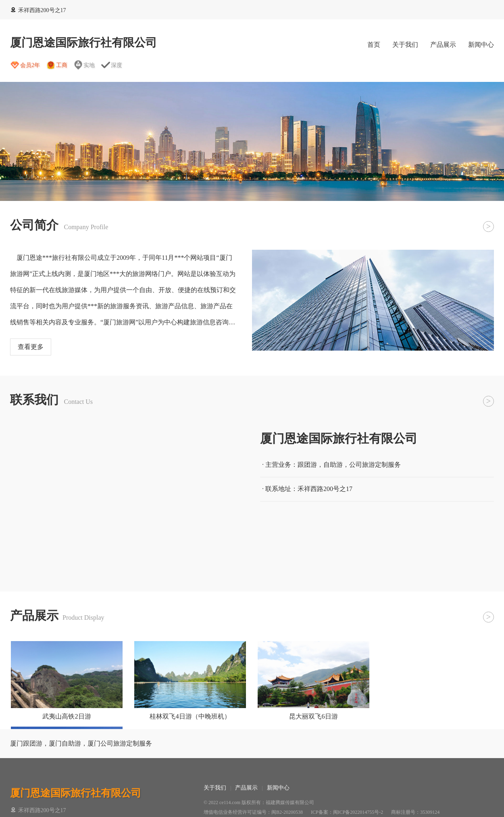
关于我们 (405, 45)
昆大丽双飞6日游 (313, 716)
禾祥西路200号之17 (38, 10)
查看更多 (31, 347)
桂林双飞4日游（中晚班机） (190, 716)
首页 (374, 45)
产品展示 (443, 45)
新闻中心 (481, 45)
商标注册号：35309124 (415, 812)
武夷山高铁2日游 (67, 716)
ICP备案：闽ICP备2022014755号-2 (347, 812)
